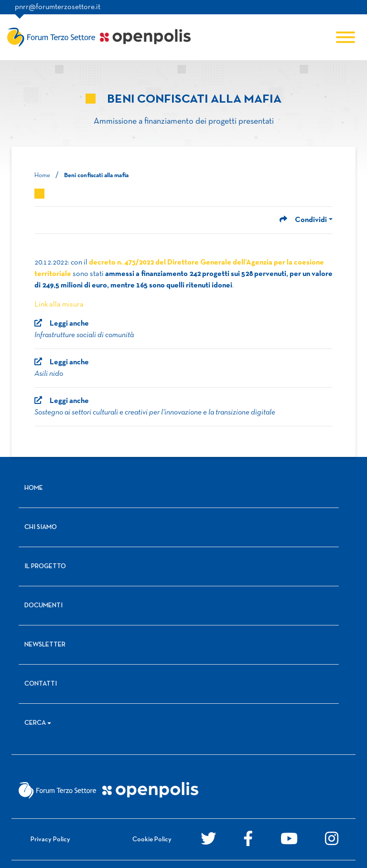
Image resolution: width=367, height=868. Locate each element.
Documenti (43, 606)
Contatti (41, 684)
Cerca (35, 723)
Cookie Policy (152, 840)
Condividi (303, 220)
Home (42, 176)
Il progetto (45, 566)
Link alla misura (59, 305)
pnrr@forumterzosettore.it (58, 7)
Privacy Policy (50, 840)
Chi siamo (41, 527)
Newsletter (45, 645)
